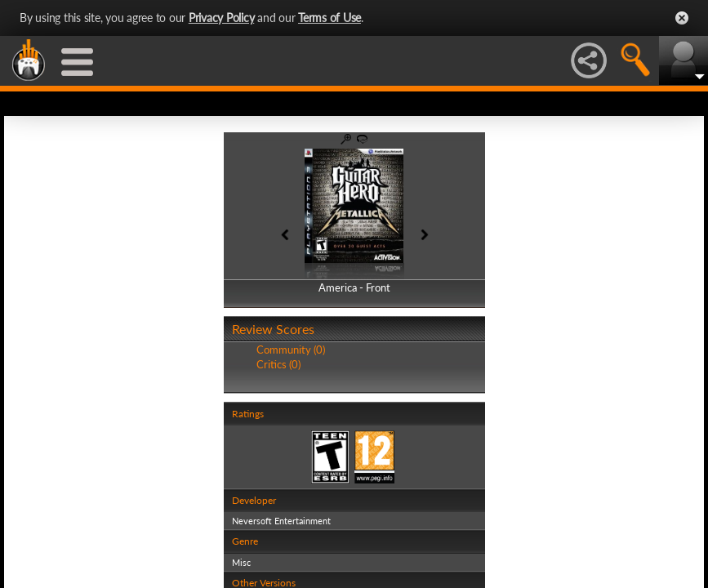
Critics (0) (278, 364)
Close (682, 18)
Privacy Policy (222, 18)
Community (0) (291, 350)
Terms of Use (330, 18)
